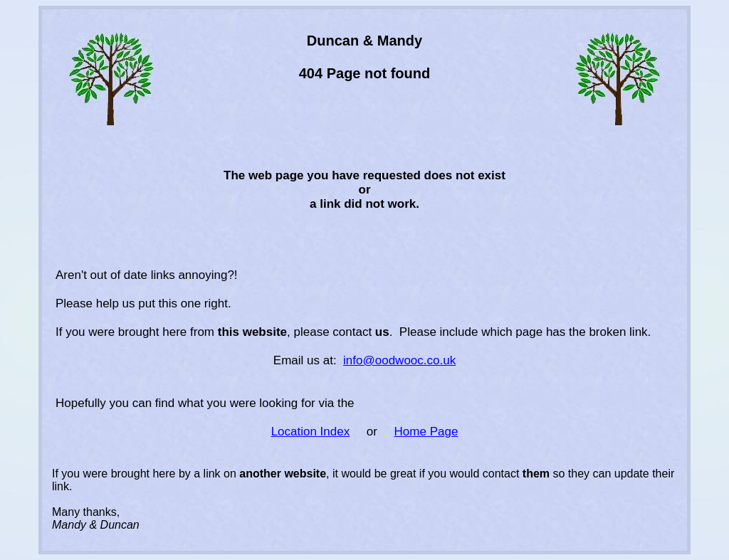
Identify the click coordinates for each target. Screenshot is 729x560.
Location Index (311, 432)
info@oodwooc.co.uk (399, 360)
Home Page (426, 432)
